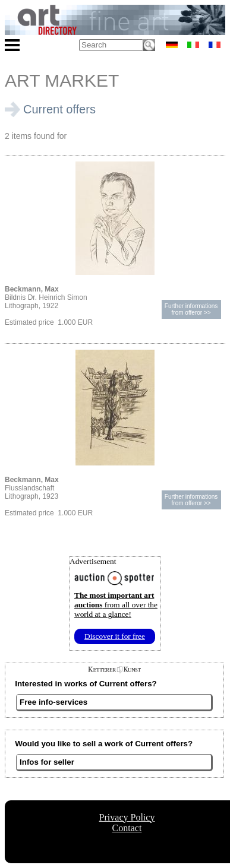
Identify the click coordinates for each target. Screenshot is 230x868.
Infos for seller (47, 762)
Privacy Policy (127, 817)
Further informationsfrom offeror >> (191, 309)
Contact (127, 828)
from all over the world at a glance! (116, 605)
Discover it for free (115, 636)
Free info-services (53, 702)
